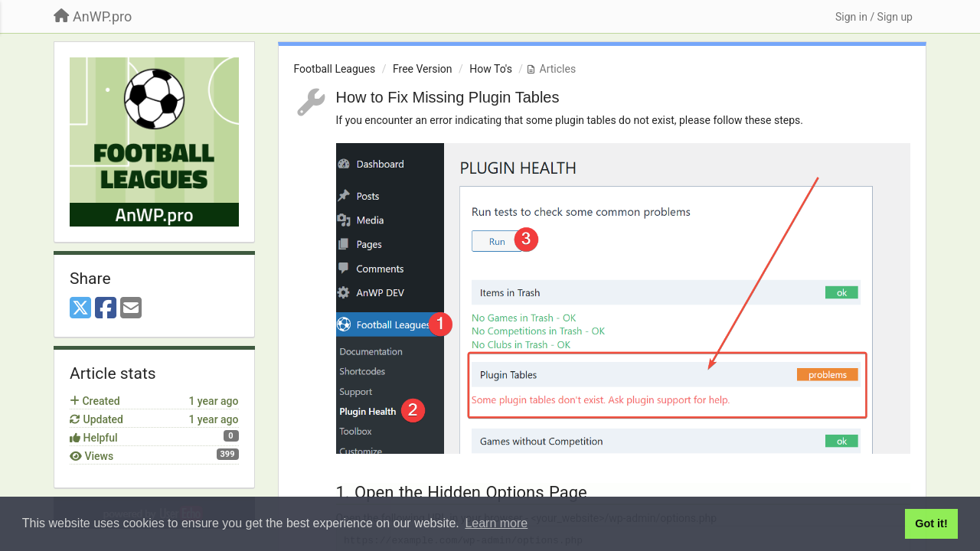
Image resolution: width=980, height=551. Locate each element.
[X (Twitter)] (80, 309)
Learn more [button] (496, 523)
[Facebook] (106, 309)
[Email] (131, 309)
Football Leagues (335, 69)
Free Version (423, 69)
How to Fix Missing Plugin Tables (448, 97)
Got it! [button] (931, 523)
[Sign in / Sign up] (874, 17)
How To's (491, 69)
